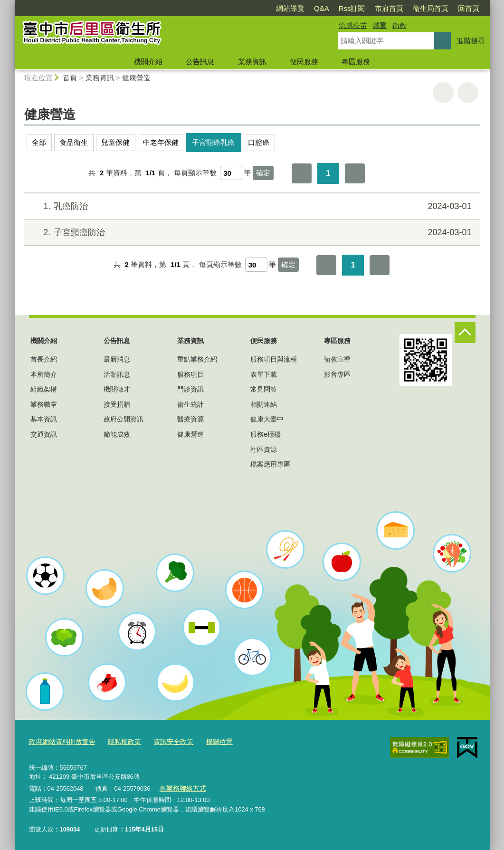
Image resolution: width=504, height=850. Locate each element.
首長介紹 (44, 359)
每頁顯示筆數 (195, 173)
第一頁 (302, 173)
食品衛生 (74, 142)
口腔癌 (259, 142)
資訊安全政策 (165, 741)
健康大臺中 (267, 419)
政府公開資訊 (124, 419)
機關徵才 (117, 389)
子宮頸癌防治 (251, 233)
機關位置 (209, 741)
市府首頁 (389, 8)
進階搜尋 (471, 41)
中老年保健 (161, 142)
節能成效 (117, 434)
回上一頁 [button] (468, 93)
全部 (39, 142)
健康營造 (136, 78)
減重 (380, 25)
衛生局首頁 (431, 8)
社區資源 (264, 449)
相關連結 (264, 404)
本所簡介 (44, 374)
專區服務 (356, 62)
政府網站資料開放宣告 (60, 741)
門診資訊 (190, 389)
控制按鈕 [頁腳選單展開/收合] (465, 333)
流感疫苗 (353, 25)
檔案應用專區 (270, 464)
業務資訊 (252, 62)
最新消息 (117, 359)
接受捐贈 (117, 404)
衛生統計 (190, 404)
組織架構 (44, 389)
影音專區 (337, 374)
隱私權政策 (119, 741)
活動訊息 (117, 374)
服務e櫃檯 (266, 434)
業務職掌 (44, 404)
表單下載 (264, 374)
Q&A (322, 8)
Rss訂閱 (352, 8)
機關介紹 (148, 62)
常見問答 (264, 389)
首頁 (70, 78)
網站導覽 (290, 8)
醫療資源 (190, 419)
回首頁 (469, 8)
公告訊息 (200, 62)
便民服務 (304, 62)
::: (11, 4)
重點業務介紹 (197, 359)
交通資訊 (44, 434)
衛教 (399, 25)
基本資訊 (44, 419)
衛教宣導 (337, 359)
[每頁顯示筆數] (231, 173)
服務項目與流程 (274, 359)
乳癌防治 (251, 206)
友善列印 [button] (443, 93)
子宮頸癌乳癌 (213, 142)
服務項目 (190, 374)
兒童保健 (115, 142)
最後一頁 (355, 173)
